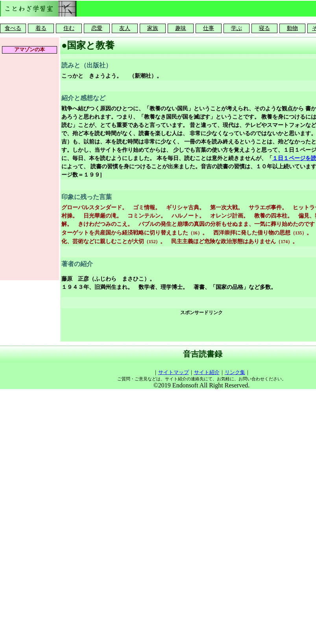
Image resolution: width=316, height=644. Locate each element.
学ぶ (237, 28)
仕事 (209, 28)
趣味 (181, 28)
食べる (13, 28)
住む (69, 28)
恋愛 (97, 28)
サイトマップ (174, 372)
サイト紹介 (207, 372)
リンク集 (235, 372)
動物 (292, 28)
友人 (125, 28)
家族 (153, 28)
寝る (264, 28)
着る (41, 28)
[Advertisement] (202, 329)
